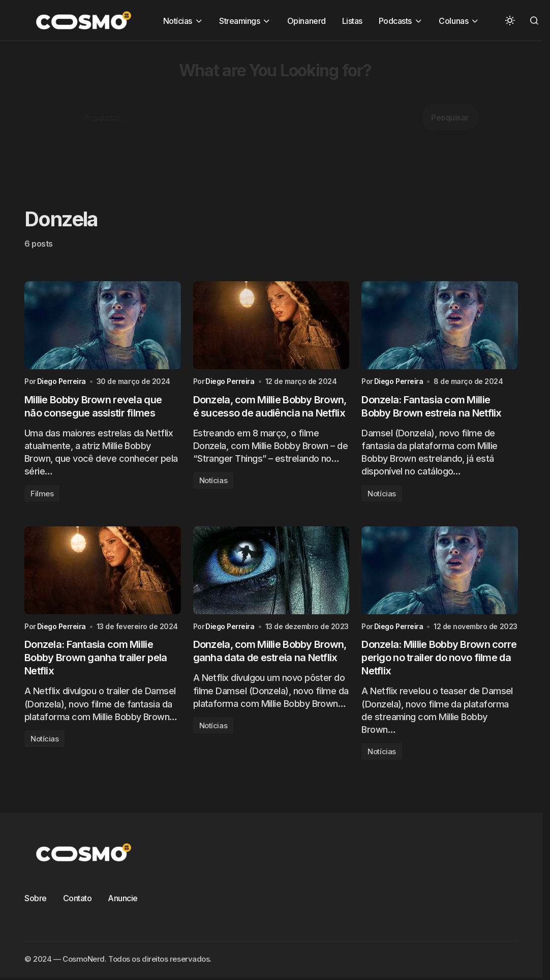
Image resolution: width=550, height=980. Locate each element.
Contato (78, 898)
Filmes (42, 494)
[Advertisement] (275, 112)
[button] (510, 20)
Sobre (36, 898)
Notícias (213, 480)
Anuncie (123, 898)
